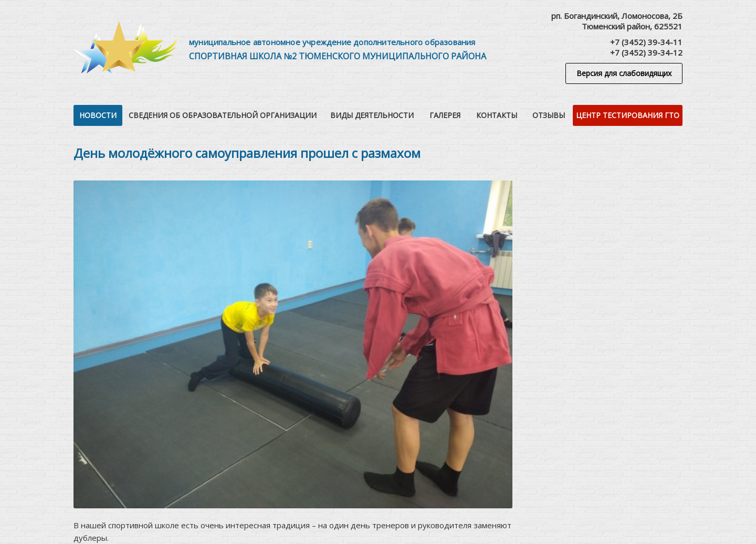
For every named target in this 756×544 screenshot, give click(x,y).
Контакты (497, 115)
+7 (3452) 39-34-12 (646, 52)
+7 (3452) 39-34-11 (646, 42)
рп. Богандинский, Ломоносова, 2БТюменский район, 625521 (617, 21)
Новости (98, 115)
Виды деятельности (372, 115)
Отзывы (549, 115)
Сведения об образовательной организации (223, 115)
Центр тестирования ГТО (628, 115)
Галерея (445, 115)
